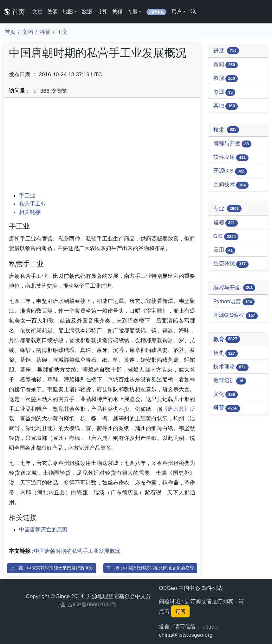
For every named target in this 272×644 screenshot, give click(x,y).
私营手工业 (32, 204)
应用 (224, 250)
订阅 (180, 611)
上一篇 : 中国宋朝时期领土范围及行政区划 (52, 568)
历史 (226, 353)
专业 (227, 209)
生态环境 (231, 264)
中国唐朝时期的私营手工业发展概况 (77, 551)
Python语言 (234, 302)
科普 (45, 32)
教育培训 (230, 381)
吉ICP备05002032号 (92, 604)
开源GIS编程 (236, 315)
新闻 (226, 65)
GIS (226, 237)
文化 (226, 394)
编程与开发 (233, 144)
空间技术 (231, 185)
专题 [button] (133, 12)
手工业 (27, 196)
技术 (226, 130)
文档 (37, 12)
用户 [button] (177, 12)
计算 (102, 12)
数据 (87, 12)
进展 (226, 51)
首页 (14, 12)
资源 (53, 12)
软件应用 (231, 157)
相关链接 (30, 212)
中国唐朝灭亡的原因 (43, 529)
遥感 (226, 223)
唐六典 (176, 409)
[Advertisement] (102, 147)
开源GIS (230, 171)
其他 (226, 106)
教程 (117, 12)
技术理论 (231, 367)
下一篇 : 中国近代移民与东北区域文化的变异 (150, 568)
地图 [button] (68, 12)
